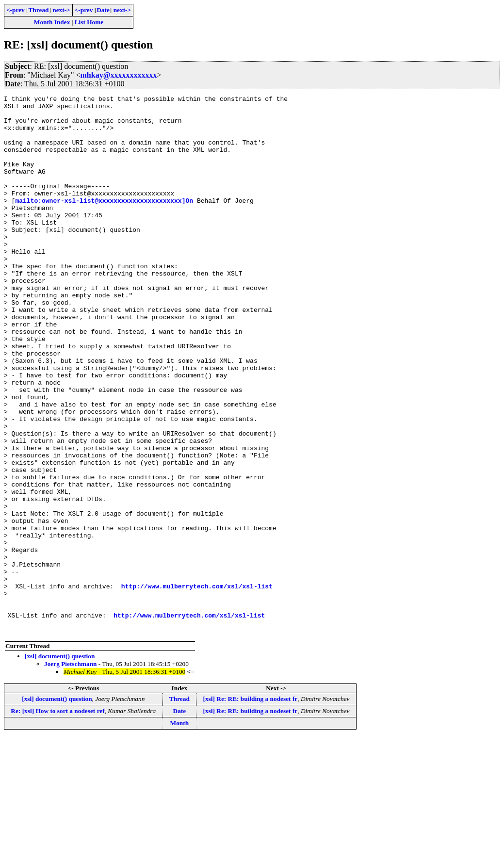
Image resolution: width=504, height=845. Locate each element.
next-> (61, 10)
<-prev (16, 10)
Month (180, 831)
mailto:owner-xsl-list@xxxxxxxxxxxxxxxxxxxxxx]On (104, 222)
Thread (38, 10)
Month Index (52, 22)
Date (103, 10)
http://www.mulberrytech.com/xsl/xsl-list (197, 685)
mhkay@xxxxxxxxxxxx (119, 75)
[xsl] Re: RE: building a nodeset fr (251, 806)
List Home (89, 22)
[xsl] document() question (60, 764)
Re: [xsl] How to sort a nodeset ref (57, 819)
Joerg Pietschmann (70, 772)
